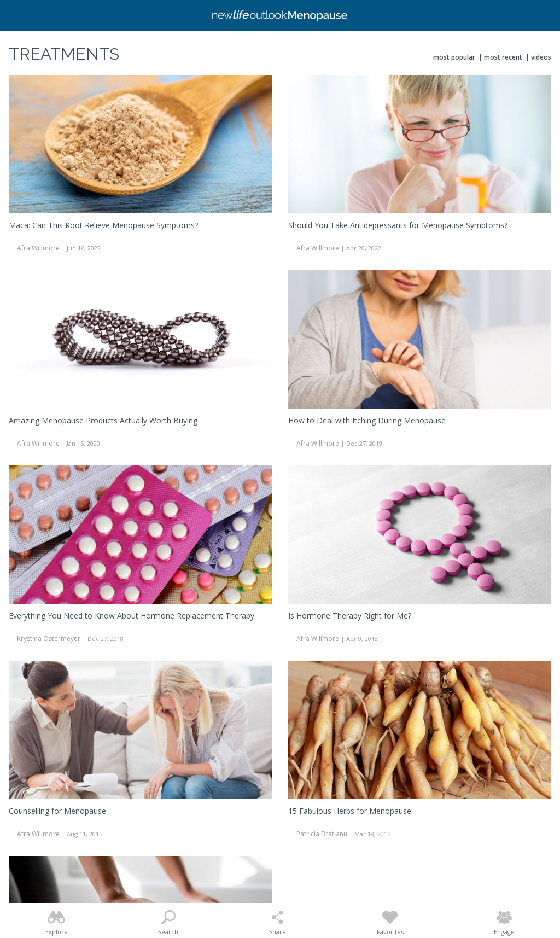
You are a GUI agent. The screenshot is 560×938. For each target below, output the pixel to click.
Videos (541, 57)
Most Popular (454, 57)
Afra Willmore (38, 248)
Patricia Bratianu (322, 834)
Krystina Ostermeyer (49, 639)
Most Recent (503, 57)
